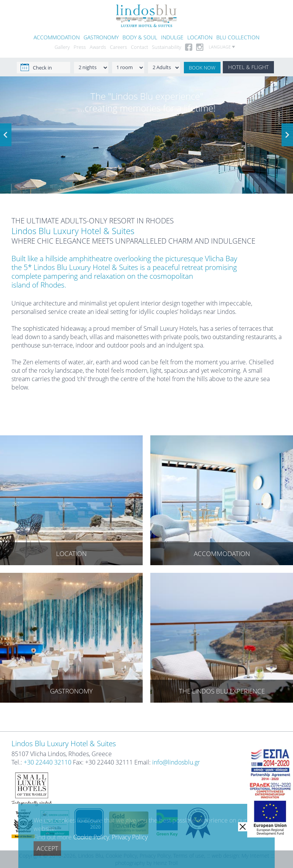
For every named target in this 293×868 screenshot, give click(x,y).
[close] (243, 827)
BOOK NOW (202, 68)
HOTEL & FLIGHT (248, 67)
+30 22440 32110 (47, 762)
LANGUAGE (222, 47)
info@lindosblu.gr (176, 762)
